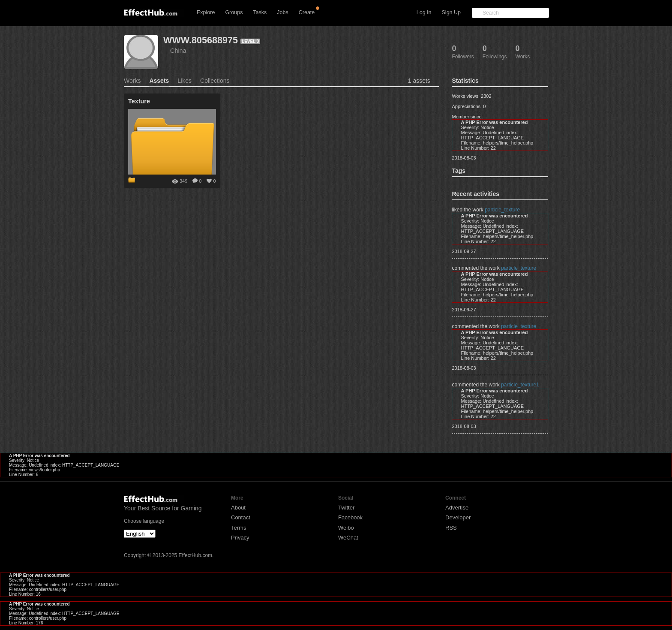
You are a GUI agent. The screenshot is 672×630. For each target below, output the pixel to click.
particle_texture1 (520, 385)
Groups (234, 12)
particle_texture (502, 210)
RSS (451, 528)
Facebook (350, 517)
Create (307, 12)
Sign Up (451, 12)
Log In (424, 12)
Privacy (240, 538)
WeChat (348, 538)
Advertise (457, 508)
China (178, 51)
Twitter (346, 508)
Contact (241, 517)
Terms (238, 528)
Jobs (282, 12)
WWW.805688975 (201, 40)
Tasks (260, 12)
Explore (206, 12)
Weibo (346, 528)
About (238, 508)
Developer (458, 517)
